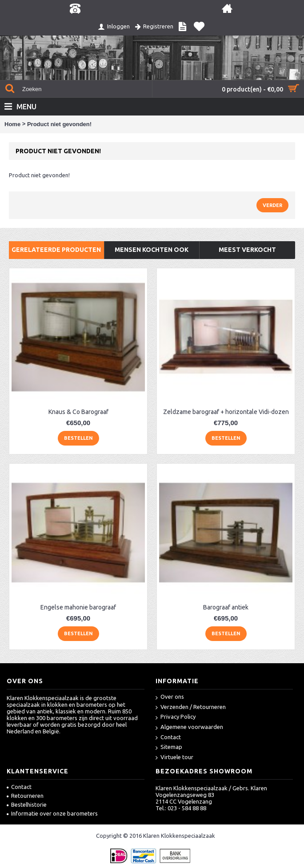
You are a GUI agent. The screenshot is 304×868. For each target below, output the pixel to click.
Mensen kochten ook (152, 250)
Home (12, 124)
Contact (168, 738)
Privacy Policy (176, 717)
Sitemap (169, 747)
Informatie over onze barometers (52, 813)
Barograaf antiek (226, 607)
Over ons (170, 697)
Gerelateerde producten (56, 250)
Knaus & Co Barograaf (78, 412)
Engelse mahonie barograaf (78, 607)
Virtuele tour (174, 758)
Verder (272, 205)
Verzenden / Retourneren (191, 707)
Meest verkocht (247, 250)
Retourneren (25, 796)
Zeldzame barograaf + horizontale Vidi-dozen (226, 412)
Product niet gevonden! (59, 124)
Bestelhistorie (27, 804)
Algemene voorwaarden (189, 727)
